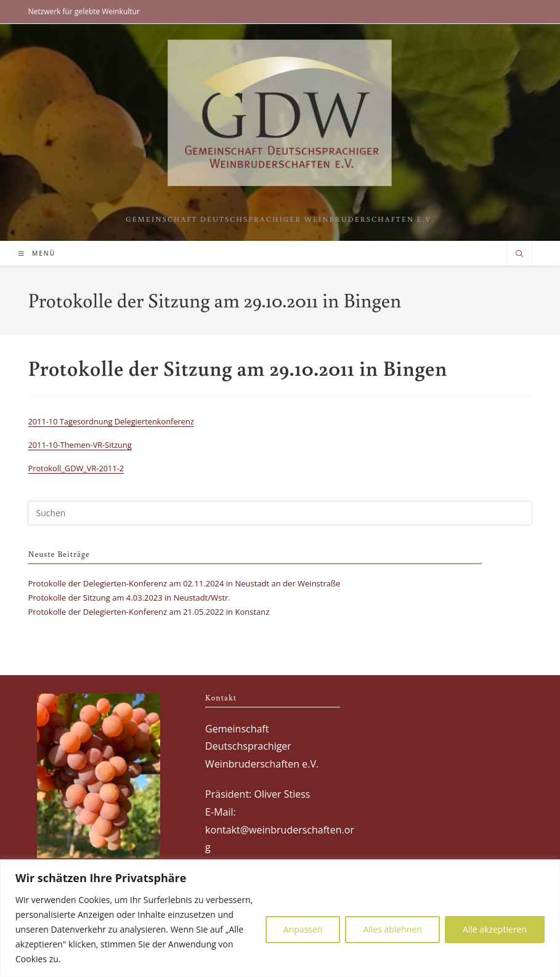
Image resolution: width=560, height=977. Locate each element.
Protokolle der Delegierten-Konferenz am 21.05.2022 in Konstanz (148, 612)
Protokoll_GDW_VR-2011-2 (76, 468)
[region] (280, 918)
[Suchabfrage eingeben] (280, 513)
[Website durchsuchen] (519, 254)
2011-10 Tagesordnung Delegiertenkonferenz (111, 421)
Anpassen (303, 929)
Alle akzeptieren (495, 929)
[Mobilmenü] (37, 253)
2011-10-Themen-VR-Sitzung (79, 445)
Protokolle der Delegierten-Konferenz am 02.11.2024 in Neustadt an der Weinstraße (184, 583)
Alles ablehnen (392, 929)
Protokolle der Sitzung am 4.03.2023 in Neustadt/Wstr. (129, 598)
